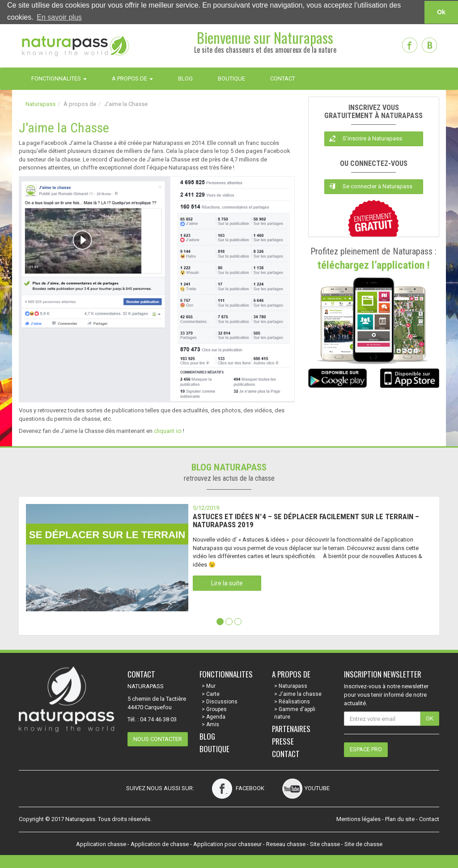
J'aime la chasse (300, 694)
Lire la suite (227, 583)
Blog (207, 736)
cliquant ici (168, 431)
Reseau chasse (286, 844)
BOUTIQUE (231, 78)
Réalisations (294, 701)
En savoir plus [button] (59, 17)
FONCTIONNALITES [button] (59, 78)
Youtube (306, 788)
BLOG (185, 78)
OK (430, 718)
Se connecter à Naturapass (377, 186)
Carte (213, 694)
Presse (283, 741)
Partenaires (291, 728)
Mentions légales (358, 819)
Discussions (222, 701)
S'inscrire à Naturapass (372, 138)
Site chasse (325, 844)
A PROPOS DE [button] (132, 78)
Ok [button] (441, 12)
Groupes (216, 709)
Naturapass (40, 104)
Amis (213, 724)
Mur (211, 686)
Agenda (216, 716)
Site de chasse (363, 844)
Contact (286, 753)
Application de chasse (160, 844)
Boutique (214, 748)
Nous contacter (158, 739)
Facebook (238, 788)
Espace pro (366, 749)
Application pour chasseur (227, 844)
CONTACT (283, 78)
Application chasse (101, 844)
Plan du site (400, 819)
